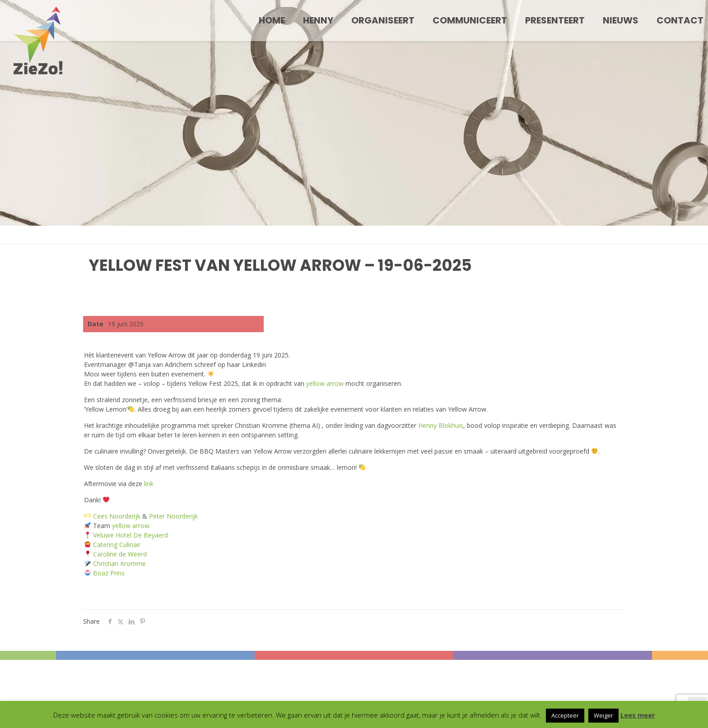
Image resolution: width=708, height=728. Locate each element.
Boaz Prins (109, 573)
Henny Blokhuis (441, 425)
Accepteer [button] (565, 715)
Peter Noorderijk (173, 516)
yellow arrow (325, 383)
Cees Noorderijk (117, 516)
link (149, 484)
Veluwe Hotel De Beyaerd (130, 535)
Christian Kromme (119, 563)
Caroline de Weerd (120, 554)
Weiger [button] (603, 715)
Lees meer (638, 715)
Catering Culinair (117, 545)
